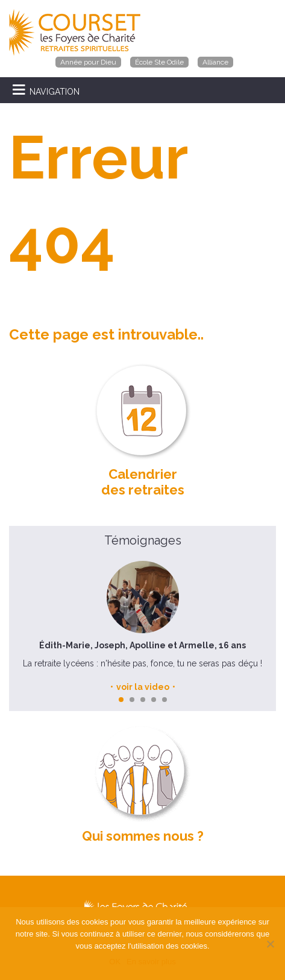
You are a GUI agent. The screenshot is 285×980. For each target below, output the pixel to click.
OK (115, 962)
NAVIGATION (55, 92)
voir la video (143, 687)
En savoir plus (151, 962)
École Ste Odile (159, 62)
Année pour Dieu (88, 62)
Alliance (215, 62)
